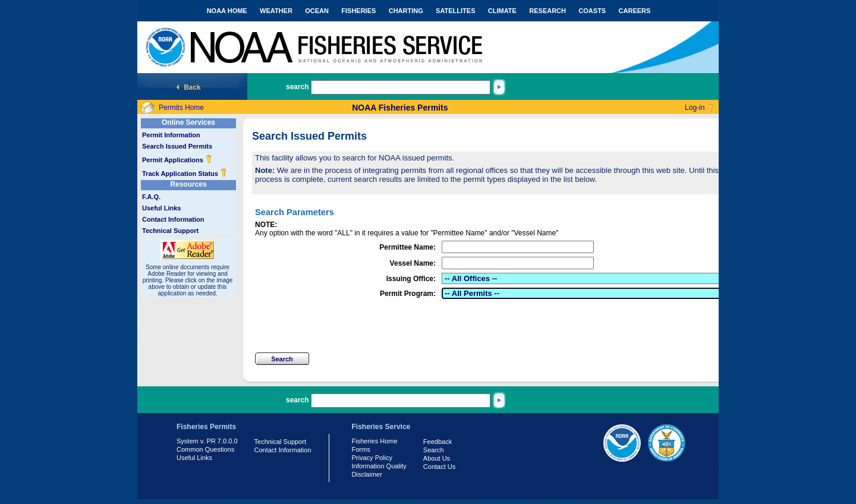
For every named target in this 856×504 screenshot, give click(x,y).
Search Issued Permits (177, 146)
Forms (361, 449)
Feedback (438, 442)
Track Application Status (185, 174)
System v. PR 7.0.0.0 (207, 441)
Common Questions (205, 449)
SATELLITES (455, 11)
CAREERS (635, 11)
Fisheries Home (375, 441)
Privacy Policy (372, 458)
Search (434, 450)
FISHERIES (358, 11)
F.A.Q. (151, 197)
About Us (437, 458)
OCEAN (317, 11)
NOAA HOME (227, 11)
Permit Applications (177, 160)
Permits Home (181, 108)
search (298, 87)
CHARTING (406, 11)
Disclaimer (367, 474)
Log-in (695, 108)
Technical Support (170, 231)
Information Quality (379, 466)
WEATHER (276, 11)
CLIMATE (502, 11)
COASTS (592, 11)
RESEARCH (547, 11)
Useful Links (161, 208)
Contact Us (439, 467)
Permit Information (171, 135)
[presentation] (345, 326)
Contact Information (173, 219)
